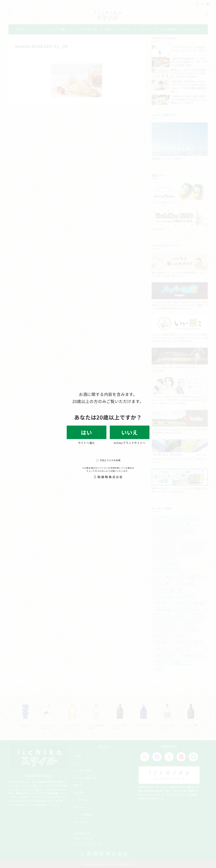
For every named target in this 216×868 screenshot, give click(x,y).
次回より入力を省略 (108, 460)
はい (87, 432)
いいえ (130, 432)
